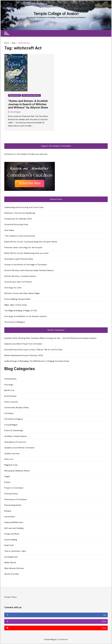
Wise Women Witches (31, 95)
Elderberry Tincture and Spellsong (20, 213)
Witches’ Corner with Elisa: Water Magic (22, 293)
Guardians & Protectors (15, 442)
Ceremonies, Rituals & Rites (17, 408)
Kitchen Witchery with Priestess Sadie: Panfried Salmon (29, 270)
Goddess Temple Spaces (16, 436)
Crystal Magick (11, 425)
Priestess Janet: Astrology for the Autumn (23, 247)
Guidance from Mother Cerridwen (19, 448)
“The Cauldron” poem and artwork (20, 236)
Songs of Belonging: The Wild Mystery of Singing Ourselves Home (40, 361)
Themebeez (63, 639)
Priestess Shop (11, 494)
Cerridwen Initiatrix (88, 338)
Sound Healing (11, 540)
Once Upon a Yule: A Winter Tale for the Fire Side (40, 350)
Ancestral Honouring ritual (16, 225)
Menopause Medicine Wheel (17, 471)
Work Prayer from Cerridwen (30, 344)
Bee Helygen (16, 112)
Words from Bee (12, 574)
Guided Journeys (12, 453)
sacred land (10, 517)
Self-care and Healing (14, 528)
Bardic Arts (9, 390)
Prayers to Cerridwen (14, 488)
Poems (7, 482)
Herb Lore (9, 459)
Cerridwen (9, 413)
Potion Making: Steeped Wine (17, 299)
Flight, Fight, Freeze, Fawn (16, 305)
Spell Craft (9, 545)
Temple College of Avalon (56, 14)
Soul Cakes (9, 230)
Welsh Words (10, 562)
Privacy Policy (10, 597)
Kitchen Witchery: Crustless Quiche (20, 276)
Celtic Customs (11, 402)
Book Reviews (14, 95)
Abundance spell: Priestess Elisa (19, 259)
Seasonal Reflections (14, 522)
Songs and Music (12, 534)
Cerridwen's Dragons (14, 419)
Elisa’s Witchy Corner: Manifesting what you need (26, 253)
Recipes (8, 511)
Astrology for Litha (13, 288)
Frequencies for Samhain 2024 (18, 219)
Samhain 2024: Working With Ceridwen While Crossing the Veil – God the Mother (41, 338)
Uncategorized (11, 557)
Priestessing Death (13, 505)
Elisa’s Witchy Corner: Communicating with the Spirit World (31, 242)
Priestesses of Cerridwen (16, 499)
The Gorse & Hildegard (15, 322)
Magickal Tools (11, 465)
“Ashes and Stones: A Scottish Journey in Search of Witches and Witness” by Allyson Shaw (28, 104)
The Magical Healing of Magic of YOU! (21, 311)
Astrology (9, 385)
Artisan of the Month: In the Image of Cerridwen (26, 265)
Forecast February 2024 (32, 355)
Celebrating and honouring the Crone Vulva (24, 207)
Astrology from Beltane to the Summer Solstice (26, 316)
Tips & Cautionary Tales (15, 551)
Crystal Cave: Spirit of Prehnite (18, 282)
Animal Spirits (10, 379)
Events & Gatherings (14, 431)
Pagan (7, 477)
